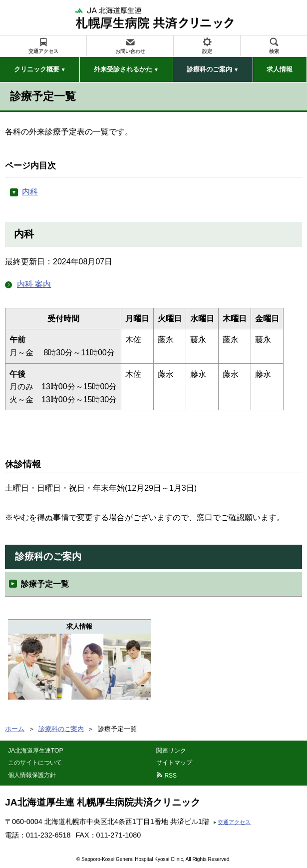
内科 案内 (34, 284)
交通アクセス (43, 51)
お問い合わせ (130, 51)
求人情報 (280, 69)
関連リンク (171, 751)
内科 (30, 192)
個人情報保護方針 (32, 775)
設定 (207, 51)
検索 (274, 51)
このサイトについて (35, 763)
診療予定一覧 (45, 584)
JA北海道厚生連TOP (35, 751)
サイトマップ (174, 763)
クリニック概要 (37, 69)
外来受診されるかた (123, 69)
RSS (170, 776)
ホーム (15, 729)
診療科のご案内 (209, 69)
